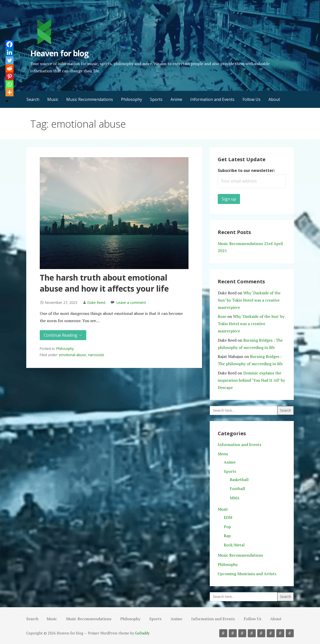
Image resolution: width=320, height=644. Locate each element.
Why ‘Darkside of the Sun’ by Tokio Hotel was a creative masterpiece (249, 300)
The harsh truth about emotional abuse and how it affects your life (104, 283)
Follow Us (251, 99)
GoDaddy (142, 633)
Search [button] (33, 99)
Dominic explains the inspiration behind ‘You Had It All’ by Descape (251, 380)
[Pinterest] (9, 76)
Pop (227, 527)
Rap (227, 536)
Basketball (239, 480)
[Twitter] (9, 60)
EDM (228, 517)
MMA (235, 498)
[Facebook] (9, 44)
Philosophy (131, 99)
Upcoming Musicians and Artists (247, 574)
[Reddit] (9, 68)
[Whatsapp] (9, 84)
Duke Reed (96, 302)
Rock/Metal (234, 545)
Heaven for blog (59, 53)
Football (237, 489)
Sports (156, 99)
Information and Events (212, 99)
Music (53, 99)
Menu (223, 454)
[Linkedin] (9, 52)
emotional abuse (72, 355)
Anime (176, 99)
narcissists (96, 355)
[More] (9, 92)
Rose (222, 316)
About (274, 99)
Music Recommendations (90, 99)
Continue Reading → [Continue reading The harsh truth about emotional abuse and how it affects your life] (63, 335)
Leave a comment (131, 302)
